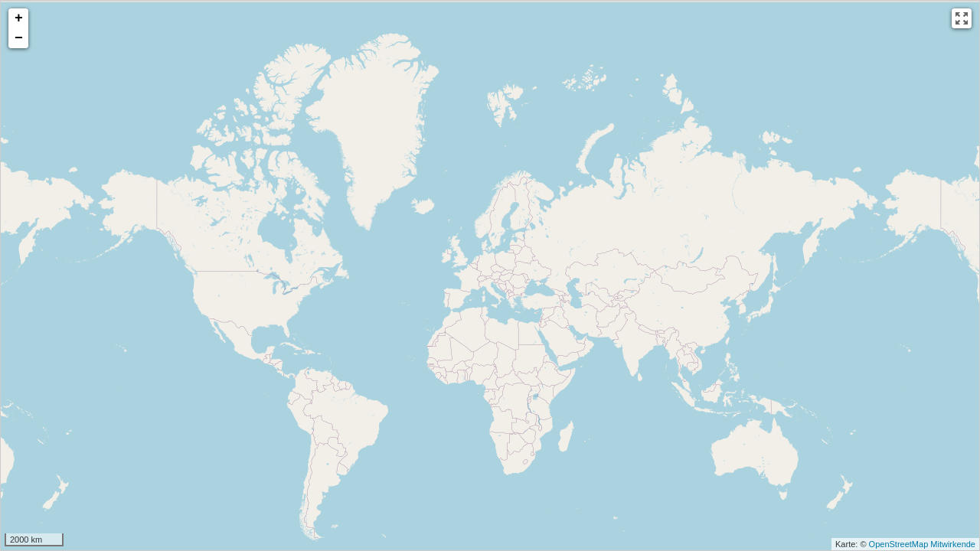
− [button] (19, 38)
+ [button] (19, 18)
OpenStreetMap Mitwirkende (922, 544)
